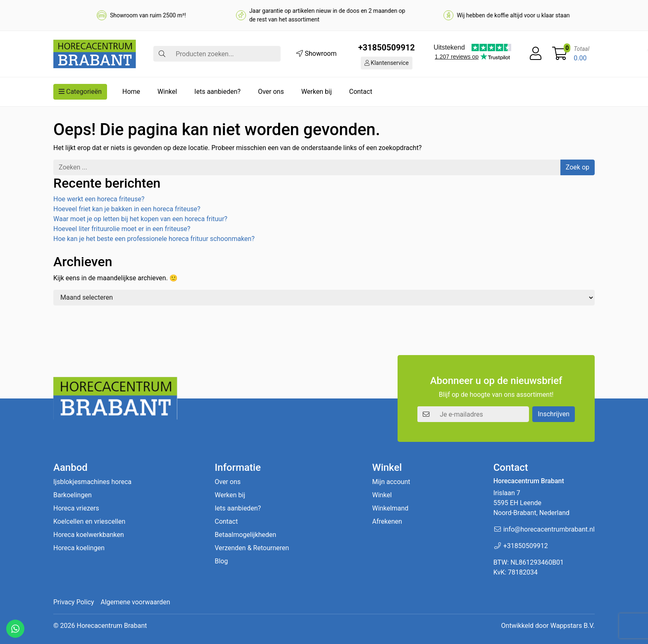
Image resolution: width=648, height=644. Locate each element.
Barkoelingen (73, 495)
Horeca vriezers (76, 508)
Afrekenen (387, 521)
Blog (221, 561)
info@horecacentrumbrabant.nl (549, 529)
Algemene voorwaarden (136, 602)
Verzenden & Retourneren (252, 548)
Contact (361, 92)
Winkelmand (391, 508)
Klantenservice (387, 63)
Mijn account (391, 482)
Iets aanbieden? (217, 92)
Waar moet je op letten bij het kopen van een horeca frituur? (140, 219)
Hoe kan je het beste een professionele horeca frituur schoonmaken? (154, 239)
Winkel (167, 92)
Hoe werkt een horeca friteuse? (99, 199)
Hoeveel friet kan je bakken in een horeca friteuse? (127, 209)
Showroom (316, 54)
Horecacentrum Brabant (112, 626)
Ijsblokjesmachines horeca (92, 482)
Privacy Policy (74, 602)
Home (131, 92)
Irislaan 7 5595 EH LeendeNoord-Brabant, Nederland (531, 503)
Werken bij (317, 92)
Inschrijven (554, 414)
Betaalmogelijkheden (245, 535)
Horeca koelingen (79, 548)
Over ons (271, 92)
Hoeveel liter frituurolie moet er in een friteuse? (122, 229)
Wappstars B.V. (573, 626)
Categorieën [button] (80, 92)
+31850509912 (387, 48)
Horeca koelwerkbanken (89, 535)
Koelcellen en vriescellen (89, 521)
